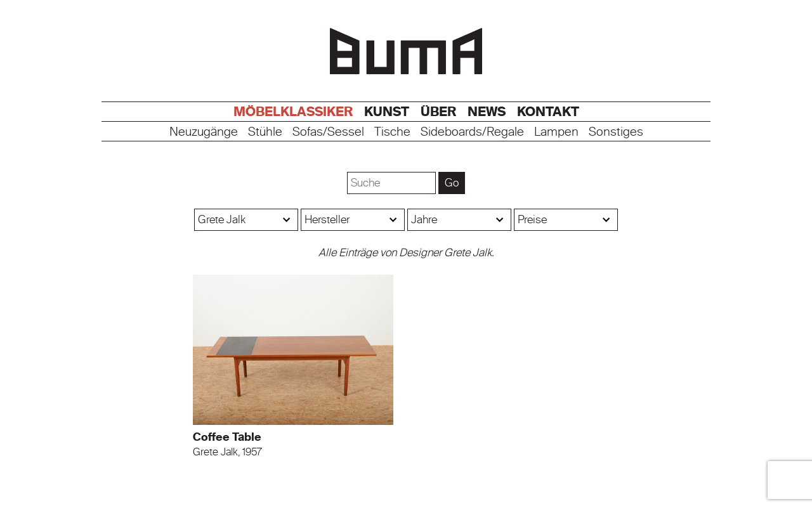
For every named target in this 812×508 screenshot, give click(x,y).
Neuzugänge (204, 132)
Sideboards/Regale (472, 132)
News (487, 112)
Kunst (387, 112)
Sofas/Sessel (328, 132)
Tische (392, 132)
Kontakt (548, 112)
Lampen (556, 132)
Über (438, 112)
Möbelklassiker (293, 112)
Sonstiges (616, 132)
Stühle (265, 132)
